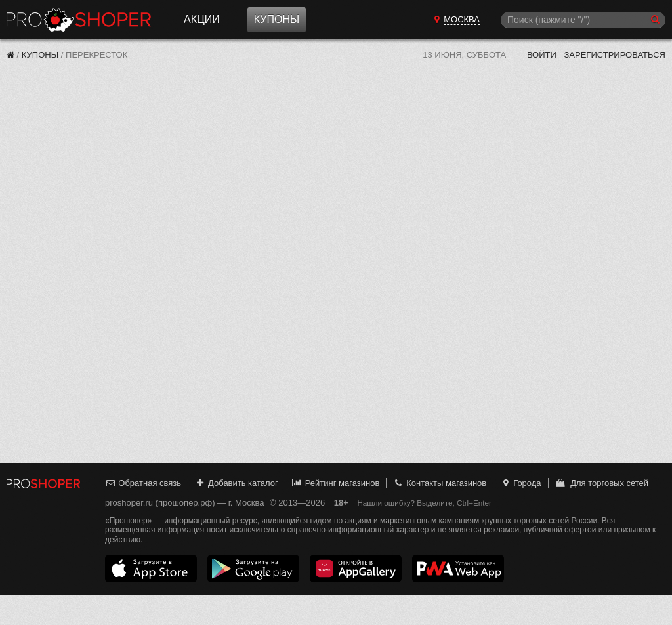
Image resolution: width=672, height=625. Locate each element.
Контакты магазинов (440, 483)
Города (521, 483)
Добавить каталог (237, 483)
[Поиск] (583, 20)
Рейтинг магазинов (335, 483)
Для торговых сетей (601, 483)
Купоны (277, 19)
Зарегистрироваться (615, 55)
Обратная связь (143, 483)
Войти (542, 55)
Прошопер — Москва (79, 20)
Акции (202, 19)
